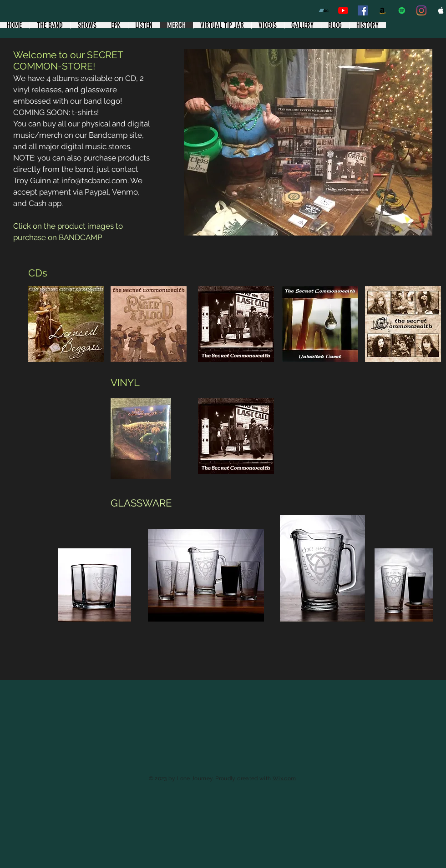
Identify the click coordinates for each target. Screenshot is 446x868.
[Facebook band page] (363, 10)
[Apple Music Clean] (441, 10)
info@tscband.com (94, 181)
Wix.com (284, 778)
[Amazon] (382, 10)
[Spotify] (402, 10)
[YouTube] (343, 10)
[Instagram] (421, 10)
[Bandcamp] (324, 10)
